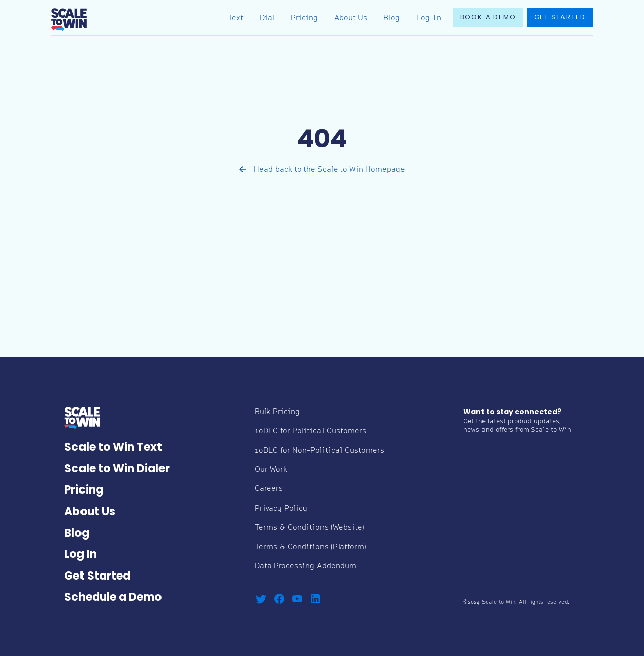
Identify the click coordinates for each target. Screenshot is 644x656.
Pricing (304, 18)
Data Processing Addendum (305, 567)
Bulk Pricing (277, 412)
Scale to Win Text (113, 448)
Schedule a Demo (113, 598)
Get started (560, 17)
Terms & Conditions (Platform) (310, 548)
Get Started (97, 577)
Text (236, 18)
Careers (269, 489)
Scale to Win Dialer (117, 470)
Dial (267, 18)
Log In (429, 18)
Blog (392, 18)
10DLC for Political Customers (310, 431)
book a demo (488, 17)
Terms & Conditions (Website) (309, 528)
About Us (351, 18)
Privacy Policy (281, 509)
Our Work (271, 470)
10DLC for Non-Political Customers (319, 451)
